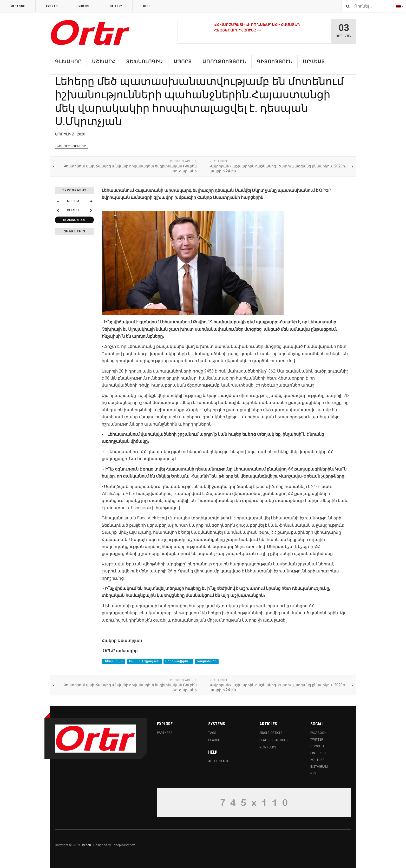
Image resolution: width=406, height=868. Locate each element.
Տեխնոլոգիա (145, 61)
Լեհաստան (113, 661)
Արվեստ (314, 61)
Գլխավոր (68, 61)
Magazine (18, 6)
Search (214, 740)
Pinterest (318, 753)
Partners (165, 733)
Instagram (319, 767)
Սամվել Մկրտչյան (145, 661)
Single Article (271, 733)
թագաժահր (207, 661)
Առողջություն (224, 61)
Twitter (317, 740)
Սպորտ (183, 61)
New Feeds (268, 747)
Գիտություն (274, 61)
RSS (313, 773)
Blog (147, 6)
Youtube (317, 760)
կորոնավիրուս (178, 661)
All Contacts (219, 761)
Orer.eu (86, 845)
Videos (84, 6)
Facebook (318, 733)
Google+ (317, 746)
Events (52, 6)
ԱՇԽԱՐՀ (104, 61)
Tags (212, 733)
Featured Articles (274, 740)
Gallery (116, 6)
